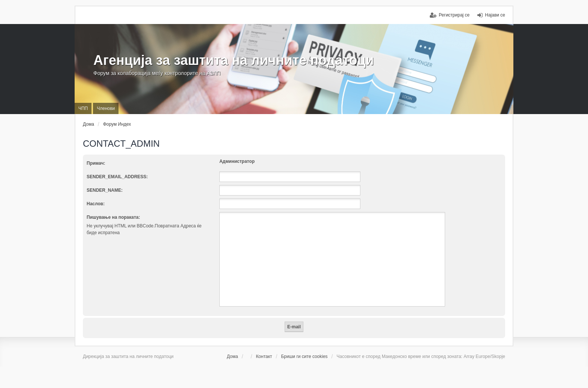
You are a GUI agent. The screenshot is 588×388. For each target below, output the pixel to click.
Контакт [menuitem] (264, 356)
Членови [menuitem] (106, 108)
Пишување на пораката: (113, 217)
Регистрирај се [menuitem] (454, 15)
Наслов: (96, 204)
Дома (232, 356)
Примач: (96, 163)
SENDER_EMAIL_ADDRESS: (117, 177)
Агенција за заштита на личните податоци (234, 60)
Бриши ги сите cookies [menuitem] (304, 356)
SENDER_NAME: (105, 190)
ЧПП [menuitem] (83, 108)
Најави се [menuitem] (495, 15)
